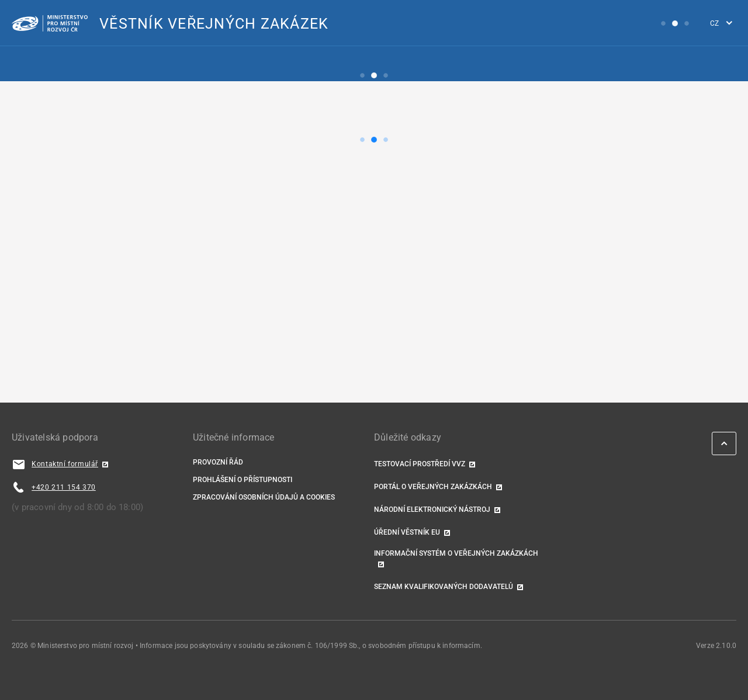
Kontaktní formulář (65, 464)
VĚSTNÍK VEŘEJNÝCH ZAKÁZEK (214, 23)
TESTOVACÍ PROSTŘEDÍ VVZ (420, 464)
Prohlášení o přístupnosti (243, 480)
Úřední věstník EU (407, 532)
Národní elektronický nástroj (432, 510)
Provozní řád (218, 462)
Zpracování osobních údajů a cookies (264, 497)
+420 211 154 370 (64, 487)
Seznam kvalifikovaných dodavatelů (444, 587)
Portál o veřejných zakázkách (433, 487)
